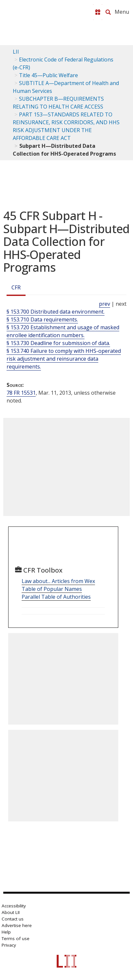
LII (16, 52)
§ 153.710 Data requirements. (42, 319)
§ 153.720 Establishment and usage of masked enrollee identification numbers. (63, 331)
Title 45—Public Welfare (48, 75)
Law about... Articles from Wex (58, 581)
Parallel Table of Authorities (56, 597)
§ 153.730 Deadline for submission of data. (58, 343)
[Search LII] (108, 12)
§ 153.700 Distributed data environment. (56, 312)
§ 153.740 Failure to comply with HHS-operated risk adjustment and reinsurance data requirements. (64, 359)
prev (104, 304)
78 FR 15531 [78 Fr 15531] (21, 393)
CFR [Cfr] (16, 287)
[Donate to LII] (98, 12)
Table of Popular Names (52, 589)
